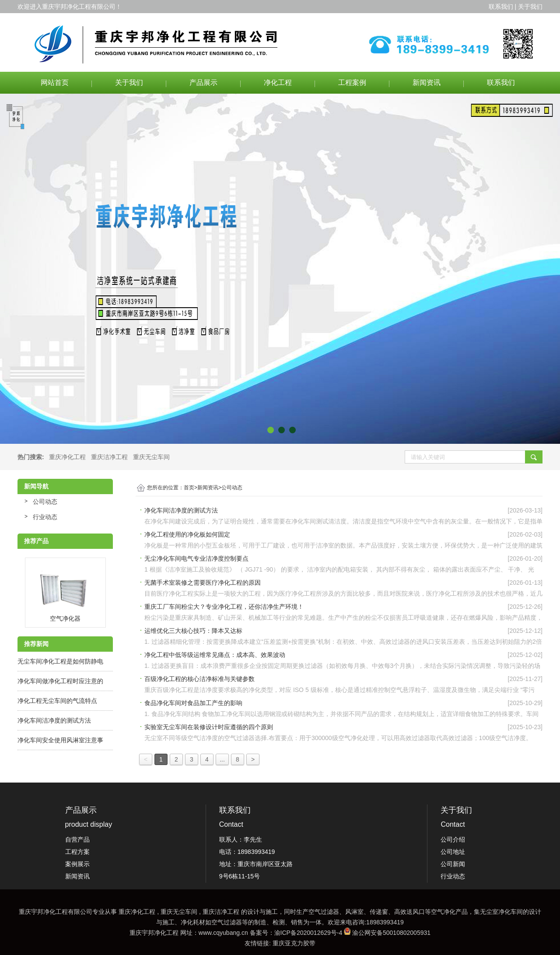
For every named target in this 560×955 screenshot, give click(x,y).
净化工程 (278, 83)
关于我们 (129, 83)
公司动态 (45, 502)
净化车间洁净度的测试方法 (54, 720)
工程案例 (352, 83)
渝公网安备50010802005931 (391, 933)
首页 (191, 488)
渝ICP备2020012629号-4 (308, 933)
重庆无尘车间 (151, 457)
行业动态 (45, 517)
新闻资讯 (427, 83)
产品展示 (203, 83)
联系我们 (501, 83)
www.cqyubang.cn (223, 933)
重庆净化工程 (67, 457)
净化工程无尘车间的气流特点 (57, 701)
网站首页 (55, 83)
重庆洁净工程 (109, 457)
